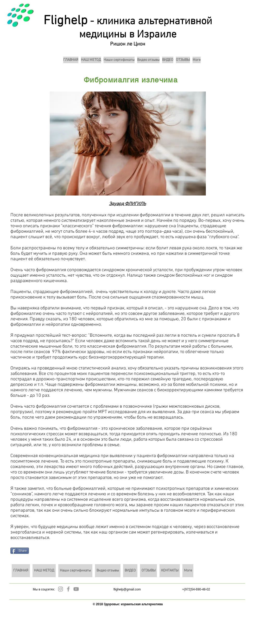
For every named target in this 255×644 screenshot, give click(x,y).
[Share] (20, 551)
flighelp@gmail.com (127, 589)
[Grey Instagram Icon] (60, 589)
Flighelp (65, 21)
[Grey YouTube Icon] (76, 589)
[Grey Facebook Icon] (68, 589)
